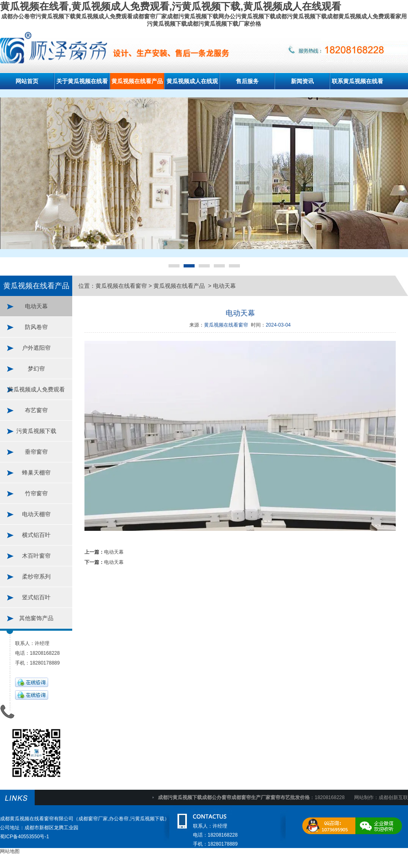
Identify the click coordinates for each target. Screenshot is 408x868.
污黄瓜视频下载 (36, 431)
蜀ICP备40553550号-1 (24, 837)
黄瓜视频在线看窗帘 (121, 286)
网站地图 (10, 851)
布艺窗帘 (36, 410)
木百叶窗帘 (36, 556)
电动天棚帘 (36, 514)
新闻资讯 (302, 81)
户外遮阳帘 (36, 348)
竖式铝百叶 (36, 597)
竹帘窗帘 (36, 493)
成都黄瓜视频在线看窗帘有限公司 (37, 819)
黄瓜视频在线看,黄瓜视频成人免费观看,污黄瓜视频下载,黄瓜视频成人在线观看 (171, 6)
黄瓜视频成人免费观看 (36, 389)
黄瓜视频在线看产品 (137, 81)
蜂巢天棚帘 (36, 473)
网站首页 (27, 81)
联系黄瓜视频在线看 (357, 81)
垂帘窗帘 (36, 452)
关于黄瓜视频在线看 (82, 81)
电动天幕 (36, 306)
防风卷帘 (36, 327)
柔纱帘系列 (36, 576)
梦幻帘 (36, 369)
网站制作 (364, 797)
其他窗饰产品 (36, 618)
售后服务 (247, 81)
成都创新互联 (393, 797)
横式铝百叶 (36, 535)
